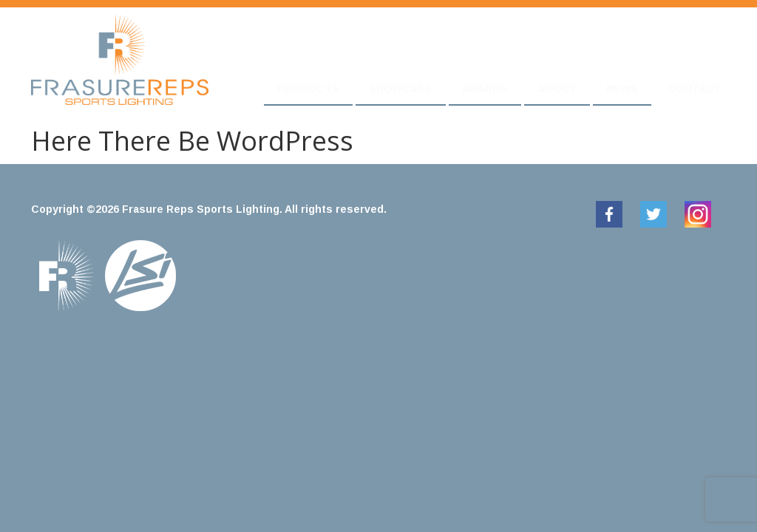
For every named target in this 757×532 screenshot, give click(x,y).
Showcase (401, 89)
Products (308, 89)
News (622, 89)
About (557, 89)
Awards (485, 89)
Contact (695, 89)
